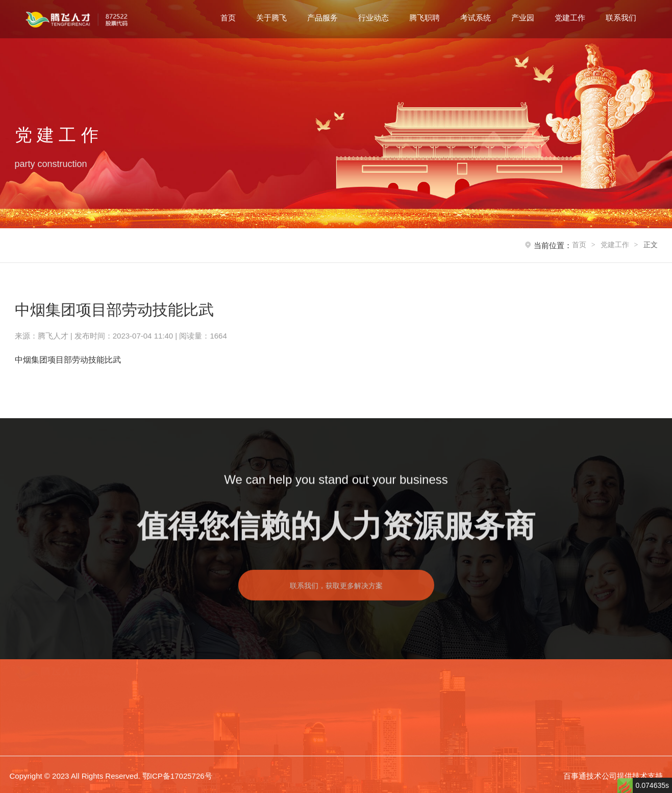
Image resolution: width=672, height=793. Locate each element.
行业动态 (374, 18)
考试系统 (476, 18)
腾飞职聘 (425, 18)
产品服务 (322, 18)
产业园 (523, 18)
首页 (228, 18)
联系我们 (621, 18)
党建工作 (570, 18)
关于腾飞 (271, 18)
